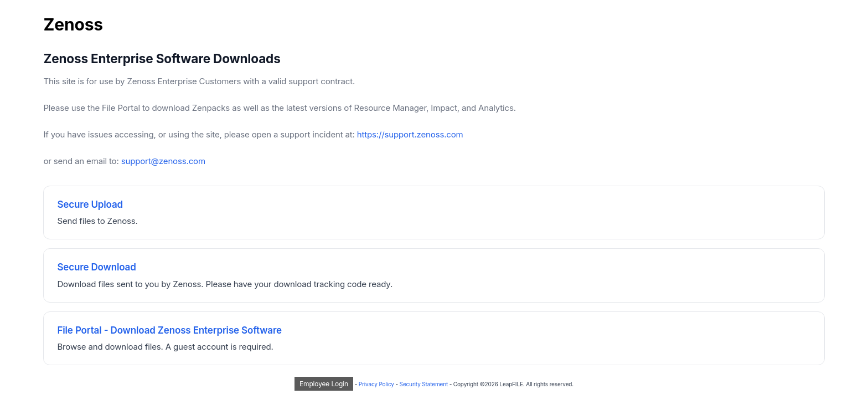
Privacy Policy (376, 384)
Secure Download (96, 267)
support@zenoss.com (163, 161)
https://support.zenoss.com (410, 134)
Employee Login (324, 384)
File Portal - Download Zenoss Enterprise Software (169, 330)
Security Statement (424, 384)
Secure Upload (90, 204)
